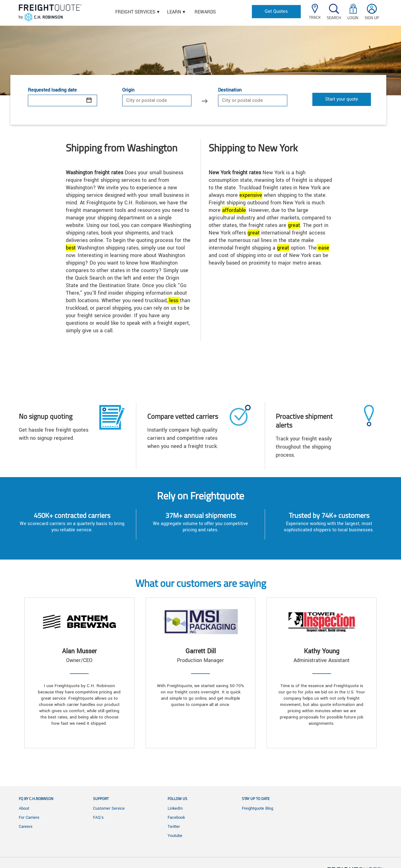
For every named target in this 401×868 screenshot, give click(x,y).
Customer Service (109, 808)
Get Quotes (276, 11)
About (24, 808)
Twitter (174, 827)
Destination (230, 90)
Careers (26, 827)
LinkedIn (175, 808)
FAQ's (98, 818)
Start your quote (342, 99)
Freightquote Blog (258, 808)
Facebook (176, 818)
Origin (128, 90)
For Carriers (29, 818)
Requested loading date (52, 90)
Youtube (175, 836)
